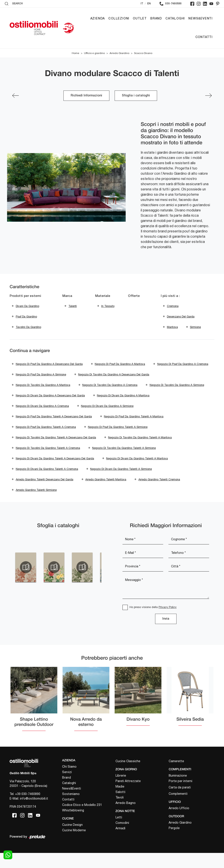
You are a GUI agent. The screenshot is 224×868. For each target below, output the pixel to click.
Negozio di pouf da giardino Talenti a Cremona (46, 440)
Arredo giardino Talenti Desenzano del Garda (45, 494)
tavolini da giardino (28, 328)
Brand (156, 19)
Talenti (73, 306)
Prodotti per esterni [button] (25, 296)
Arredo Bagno (126, 818)
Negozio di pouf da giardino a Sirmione (104, 376)
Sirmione (196, 328)
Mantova (172, 328)
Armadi (120, 843)
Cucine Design (72, 840)
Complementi (178, 809)
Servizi (67, 787)
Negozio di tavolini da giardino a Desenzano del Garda (51, 386)
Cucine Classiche (128, 776)
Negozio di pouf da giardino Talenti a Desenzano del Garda (54, 429)
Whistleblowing (73, 825)
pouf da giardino (26, 317)
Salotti (120, 807)
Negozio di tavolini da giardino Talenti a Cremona (48, 462)
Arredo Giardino (119, 53)
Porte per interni (180, 796)
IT (142, 4)
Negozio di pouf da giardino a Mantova (120, 365)
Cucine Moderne (74, 845)
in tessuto (108, 306)
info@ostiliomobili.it (34, 814)
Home (75, 53)
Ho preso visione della (153, 622)
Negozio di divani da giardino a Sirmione (107, 419)
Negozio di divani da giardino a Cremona (42, 419)
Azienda (98, 19)
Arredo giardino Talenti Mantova (106, 494)
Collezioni (119, 19)
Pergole (174, 843)
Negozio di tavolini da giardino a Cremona (43, 397)
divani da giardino (27, 306)
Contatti (204, 37)
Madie (120, 802)
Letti (119, 832)
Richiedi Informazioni (86, 96)
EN (149, 4)
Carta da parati (180, 802)
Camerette (176, 776)
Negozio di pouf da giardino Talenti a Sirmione (118, 440)
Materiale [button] (103, 296)
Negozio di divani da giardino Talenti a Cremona (47, 483)
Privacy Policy (168, 622)
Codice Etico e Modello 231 (82, 820)
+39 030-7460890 (28, 809)
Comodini (122, 838)
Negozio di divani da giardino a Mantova (123, 408)
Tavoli (120, 812)
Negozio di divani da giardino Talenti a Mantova (137, 472)
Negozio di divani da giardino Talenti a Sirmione (121, 483)
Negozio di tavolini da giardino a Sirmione (110, 397)
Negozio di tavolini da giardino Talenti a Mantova (140, 451)
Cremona (173, 306)
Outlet (140, 19)
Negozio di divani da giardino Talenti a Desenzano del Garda (55, 472)
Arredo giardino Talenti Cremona (159, 494)
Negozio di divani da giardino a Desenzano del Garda (50, 408)
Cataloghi (175, 19)
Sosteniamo (71, 809)
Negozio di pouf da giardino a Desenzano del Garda (49, 365)
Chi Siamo (69, 782)
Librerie (121, 791)
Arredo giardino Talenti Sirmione (36, 505)
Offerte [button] (134, 296)
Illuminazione (178, 791)
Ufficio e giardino (94, 53)
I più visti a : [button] (170, 296)
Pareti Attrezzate (128, 796)
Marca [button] (67, 296)
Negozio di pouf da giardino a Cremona (41, 376)
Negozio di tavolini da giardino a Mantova (126, 386)
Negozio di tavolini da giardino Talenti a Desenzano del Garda (56, 451)
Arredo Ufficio (179, 823)
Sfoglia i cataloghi (136, 96)
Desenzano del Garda (181, 317)
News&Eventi (200, 19)
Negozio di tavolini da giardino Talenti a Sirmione (124, 462)
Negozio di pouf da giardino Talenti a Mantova (134, 429)
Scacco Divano (143, 53)
